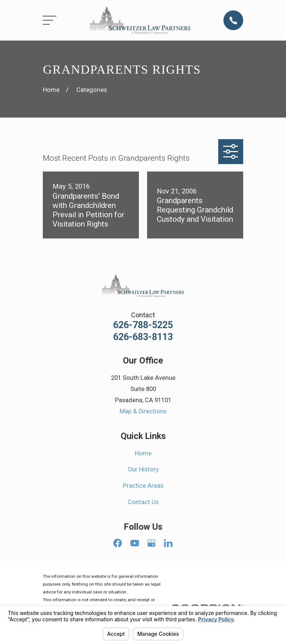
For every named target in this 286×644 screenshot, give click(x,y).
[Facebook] (117, 543)
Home (143, 453)
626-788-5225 (143, 325)
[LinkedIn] (168, 543)
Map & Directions (143, 411)
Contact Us (143, 502)
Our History (143, 469)
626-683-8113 (143, 337)
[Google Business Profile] (151, 543)
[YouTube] (135, 543)
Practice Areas (143, 486)
